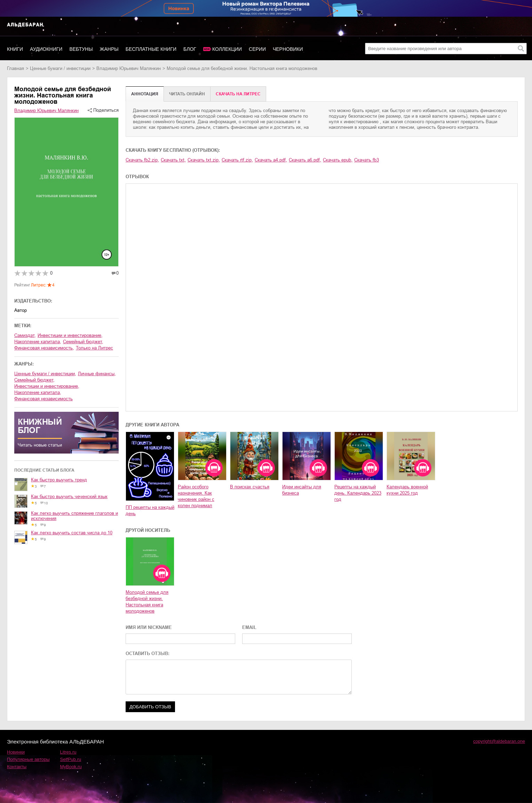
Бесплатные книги (151, 49)
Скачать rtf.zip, (237, 160)
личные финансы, (97, 374)
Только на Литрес (94, 348)
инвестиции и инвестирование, (70, 335)
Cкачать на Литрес (238, 94)
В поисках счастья (250, 487)
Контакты (17, 767)
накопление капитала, (38, 342)
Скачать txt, (173, 160)
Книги (15, 49)
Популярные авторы (28, 759)
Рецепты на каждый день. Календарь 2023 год (358, 493)
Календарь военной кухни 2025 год (407, 490)
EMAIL (249, 627)
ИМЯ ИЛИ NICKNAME (149, 627)
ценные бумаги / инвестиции (60, 68)
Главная (15, 68)
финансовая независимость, (44, 348)
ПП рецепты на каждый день (150, 510)
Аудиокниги (46, 49)
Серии (257, 49)
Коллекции (227, 49)
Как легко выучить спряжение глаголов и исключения (74, 516)
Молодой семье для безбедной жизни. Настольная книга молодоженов (147, 602)
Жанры (109, 49)
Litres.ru (68, 752)
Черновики (288, 49)
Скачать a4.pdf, (271, 160)
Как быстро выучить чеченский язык (69, 497)
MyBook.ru (71, 767)
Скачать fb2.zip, (142, 160)
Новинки (16, 752)
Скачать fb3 (367, 160)
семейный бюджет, (83, 342)
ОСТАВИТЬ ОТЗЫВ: (148, 654)
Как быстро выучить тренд (59, 480)
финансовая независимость (43, 399)
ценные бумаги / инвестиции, (45, 374)
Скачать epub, (338, 160)
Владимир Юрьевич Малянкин (129, 68)
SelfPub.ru (71, 759)
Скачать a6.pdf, (305, 160)
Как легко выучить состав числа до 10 (72, 533)
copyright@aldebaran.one (499, 741)
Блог (190, 49)
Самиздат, (25, 335)
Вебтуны (81, 49)
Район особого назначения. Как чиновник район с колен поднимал (196, 496)
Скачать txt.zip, (204, 160)
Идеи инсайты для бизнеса (302, 490)
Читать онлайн (187, 94)
